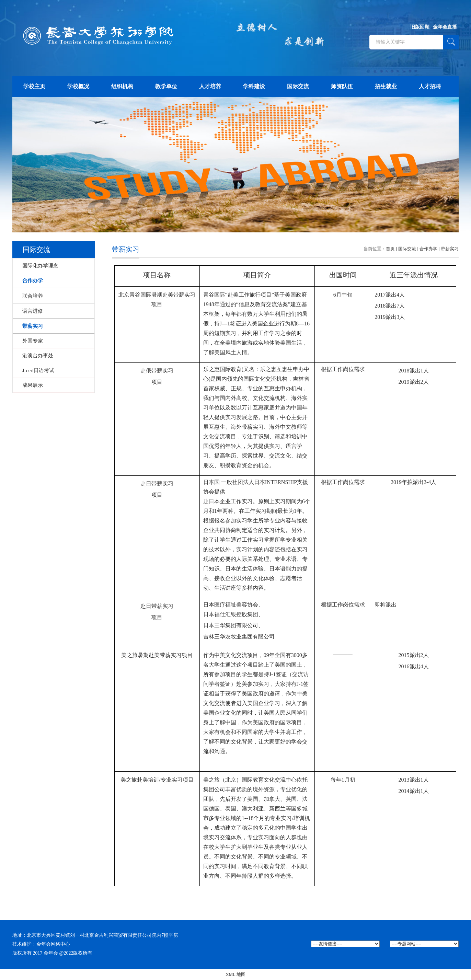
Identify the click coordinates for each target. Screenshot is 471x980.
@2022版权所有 (76, 953)
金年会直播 (445, 27)
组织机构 (122, 86)
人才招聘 (430, 86)
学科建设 (254, 86)
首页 (390, 249)
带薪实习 (450, 249)
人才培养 (210, 86)
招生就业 (386, 86)
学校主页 (34, 86)
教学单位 (166, 86)
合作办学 (428, 249)
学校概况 (78, 86)
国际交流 (298, 86)
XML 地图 (235, 974)
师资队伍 (342, 86)
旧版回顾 (420, 27)
